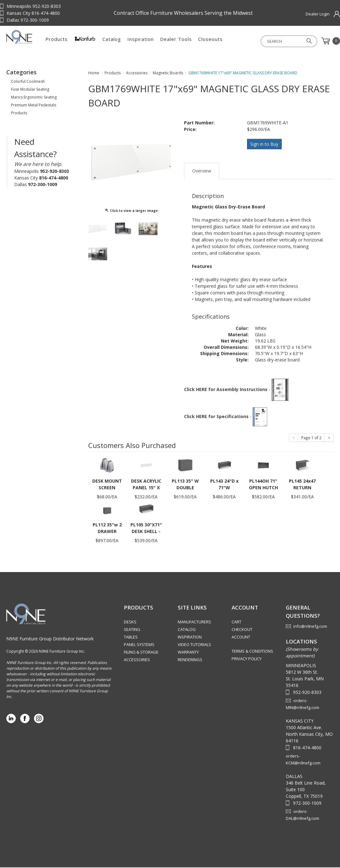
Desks (130, 622)
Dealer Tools (209, 41)
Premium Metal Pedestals (34, 107)
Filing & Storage (141, 653)
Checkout (242, 630)
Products (90, 41)
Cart (236, 622)
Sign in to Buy (265, 146)
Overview (202, 171)
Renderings (190, 660)
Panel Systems (139, 645)
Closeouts (244, 41)
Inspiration (174, 41)
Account (241, 638)
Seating (132, 630)
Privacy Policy (247, 659)
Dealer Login (318, 14)
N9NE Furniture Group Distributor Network (50, 639)
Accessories (137, 660)
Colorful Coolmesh (28, 83)
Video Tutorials (194, 645)
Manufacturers (194, 622)
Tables (131, 638)
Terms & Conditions (252, 652)
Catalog (145, 41)
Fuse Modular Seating (30, 91)
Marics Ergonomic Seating (34, 99)
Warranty (188, 653)
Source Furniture (38, 41)
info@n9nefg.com (310, 627)
